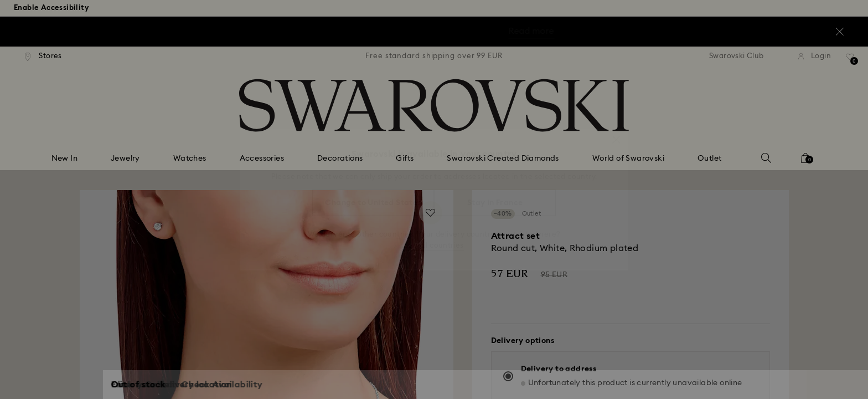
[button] (616, 134)
